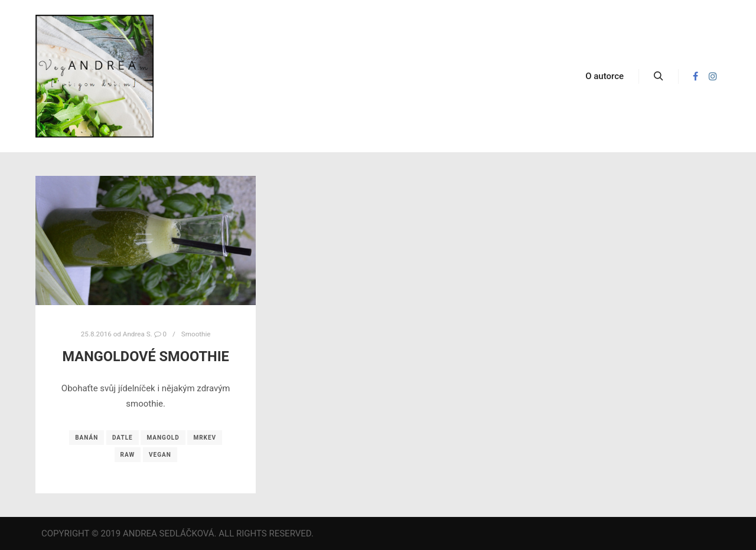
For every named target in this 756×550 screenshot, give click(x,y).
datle (123, 438)
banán (87, 438)
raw (128, 455)
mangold (163, 438)
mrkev (205, 438)
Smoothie (196, 334)
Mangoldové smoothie (146, 356)
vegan (160, 455)
